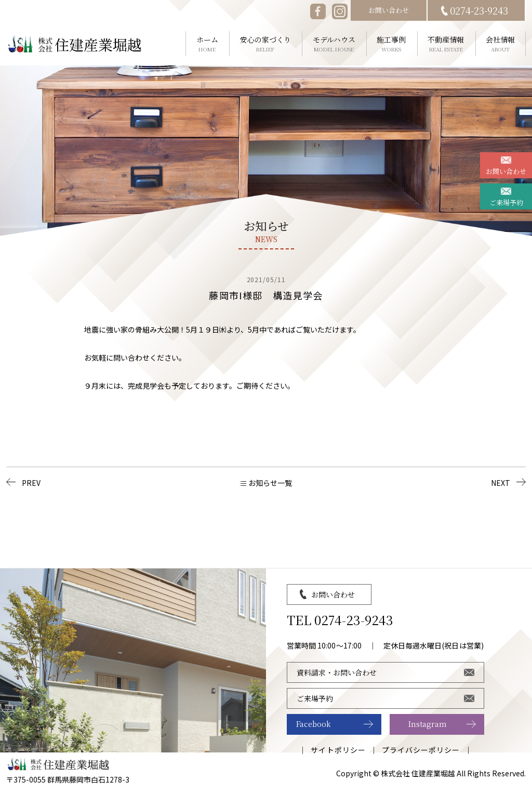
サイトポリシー (338, 750)
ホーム (207, 44)
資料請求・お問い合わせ (337, 672)
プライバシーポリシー (421, 750)
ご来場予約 (506, 202)
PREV (31, 483)
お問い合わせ (506, 171)
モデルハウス (334, 44)
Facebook (314, 724)
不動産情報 (446, 44)
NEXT (501, 483)
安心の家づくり (265, 44)
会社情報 (500, 44)
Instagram (428, 724)
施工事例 (391, 44)
